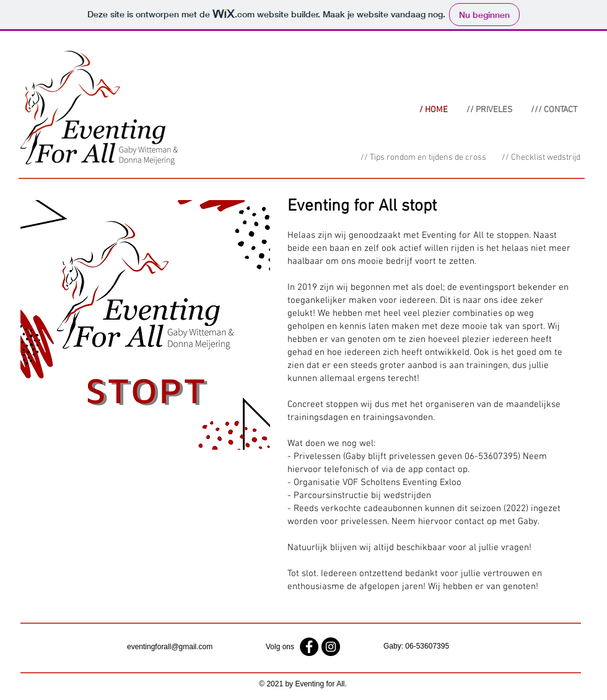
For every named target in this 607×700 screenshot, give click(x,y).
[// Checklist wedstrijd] (541, 158)
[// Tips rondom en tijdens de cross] (423, 158)
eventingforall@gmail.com (170, 647)
